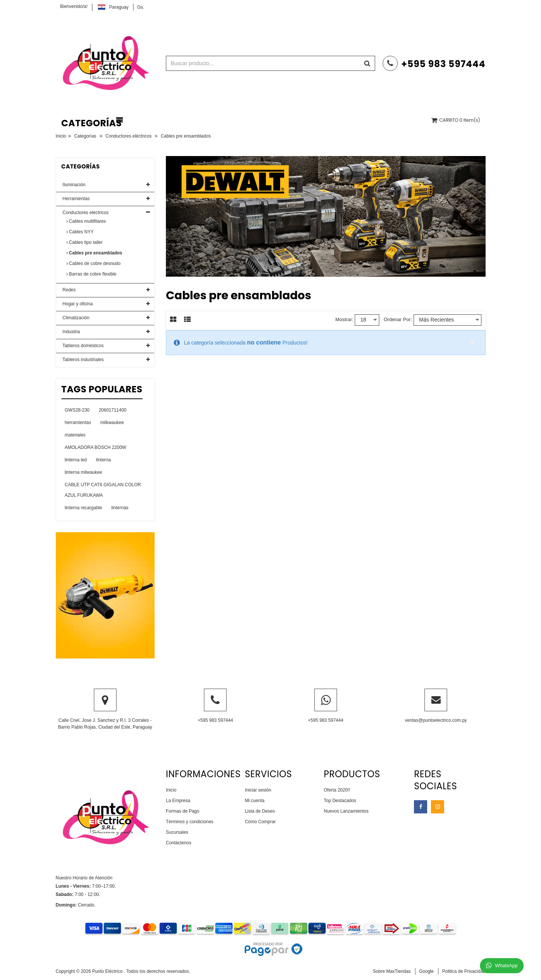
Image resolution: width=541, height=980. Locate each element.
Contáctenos (179, 843)
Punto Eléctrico (108, 971)
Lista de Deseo (260, 811)
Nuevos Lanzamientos (346, 811)
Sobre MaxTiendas (392, 971)
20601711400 (113, 410)
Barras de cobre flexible (91, 274)
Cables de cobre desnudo (93, 263)
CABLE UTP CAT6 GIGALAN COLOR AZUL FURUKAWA (103, 490)
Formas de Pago (183, 811)
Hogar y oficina (77, 304)
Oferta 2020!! (337, 790)
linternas (120, 508)
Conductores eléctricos (129, 136)
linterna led (76, 460)
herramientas (78, 423)
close (473, 343)
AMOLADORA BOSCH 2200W (96, 447)
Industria (71, 332)
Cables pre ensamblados (94, 253)
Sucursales (177, 832)
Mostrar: (344, 319)
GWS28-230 (77, 410)
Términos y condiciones (190, 822)
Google (427, 971)
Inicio (61, 136)
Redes (69, 290)
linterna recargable (84, 508)
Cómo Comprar (260, 822)
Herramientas (76, 199)
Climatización (76, 318)
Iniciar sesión (258, 790)
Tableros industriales (83, 360)
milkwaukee (112, 423)
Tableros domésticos (83, 346)
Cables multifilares (86, 221)
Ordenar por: (398, 319)
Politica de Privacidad (464, 971)
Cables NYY (80, 232)
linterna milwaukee (84, 472)
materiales (75, 435)
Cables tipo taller (85, 242)
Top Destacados (340, 801)
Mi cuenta (254, 801)
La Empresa (178, 801)
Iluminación (74, 185)
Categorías (85, 136)
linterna (103, 460)
